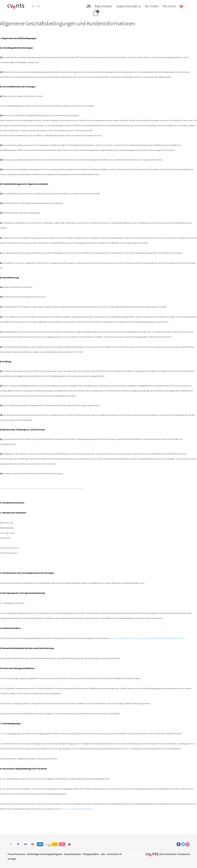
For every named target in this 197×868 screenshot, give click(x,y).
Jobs (103, 854)
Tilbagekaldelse (91, 854)
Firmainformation (17, 854)
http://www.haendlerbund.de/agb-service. (77, 809)
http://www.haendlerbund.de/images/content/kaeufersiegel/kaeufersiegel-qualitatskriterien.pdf (147, 638)
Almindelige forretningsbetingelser (45, 854)
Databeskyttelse (73, 854)
